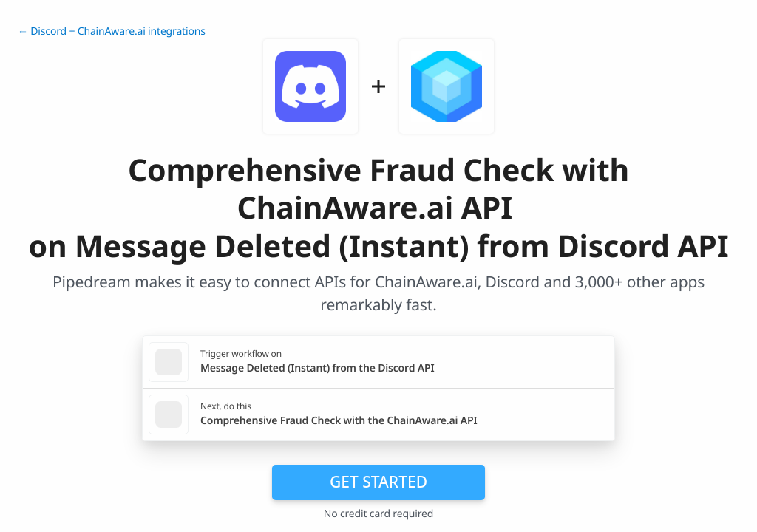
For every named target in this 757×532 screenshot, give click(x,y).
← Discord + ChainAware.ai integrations (112, 31)
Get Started (378, 482)
